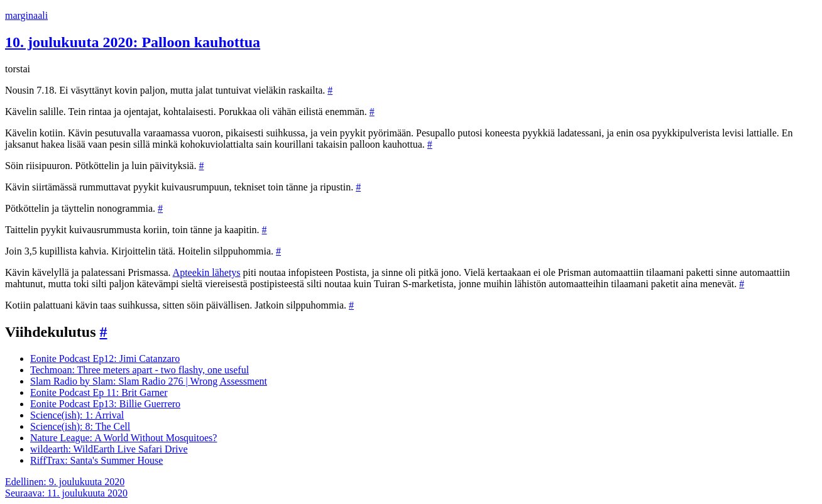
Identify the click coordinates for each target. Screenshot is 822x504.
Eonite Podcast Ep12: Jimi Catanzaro (105, 359)
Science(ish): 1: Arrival (77, 415)
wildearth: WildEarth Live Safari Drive (109, 449)
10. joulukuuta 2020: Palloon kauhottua (133, 42)
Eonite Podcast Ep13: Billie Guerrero (105, 404)
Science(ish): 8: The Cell (80, 426)
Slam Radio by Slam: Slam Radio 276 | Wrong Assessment (149, 381)
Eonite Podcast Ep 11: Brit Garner (99, 392)
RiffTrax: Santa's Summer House (96, 460)
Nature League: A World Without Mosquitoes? (123, 438)
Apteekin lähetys (207, 272)
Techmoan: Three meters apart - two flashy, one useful (140, 370)
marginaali (26, 15)
